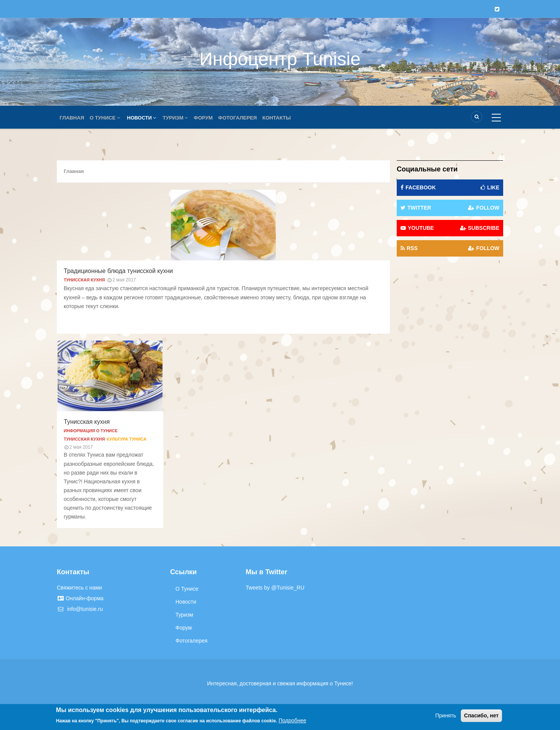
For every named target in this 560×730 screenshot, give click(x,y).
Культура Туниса (127, 439)
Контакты (285, 118)
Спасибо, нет (482, 715)
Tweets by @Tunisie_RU (275, 588)
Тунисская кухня (84, 280)
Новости (144, 118)
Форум (208, 118)
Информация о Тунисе (91, 431)
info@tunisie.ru (80, 609)
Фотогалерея (244, 118)
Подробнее (292, 720)
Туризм (179, 118)
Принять (446, 715)
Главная (73, 118)
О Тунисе (107, 118)
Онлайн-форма (80, 598)
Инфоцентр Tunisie (280, 59)
